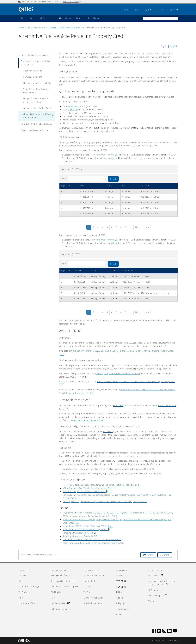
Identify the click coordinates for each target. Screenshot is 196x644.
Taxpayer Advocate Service (63, 581)
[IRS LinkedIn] (169, 630)
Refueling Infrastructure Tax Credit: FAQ (81, 536)
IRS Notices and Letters (94, 575)
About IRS (23, 575)
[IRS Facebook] (154, 630)
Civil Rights (56, 592)
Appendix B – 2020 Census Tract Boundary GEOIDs (88, 530)
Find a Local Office (27, 603)
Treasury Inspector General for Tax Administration (162, 583)
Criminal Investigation (93, 598)
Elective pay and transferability (37, 83)
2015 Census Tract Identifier (103, 155)
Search (176, 18)
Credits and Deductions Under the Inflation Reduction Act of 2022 (92, 540)
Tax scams (88, 587)
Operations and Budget (29, 587)
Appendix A (111, 158)
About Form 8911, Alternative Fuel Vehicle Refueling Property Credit (93, 543)
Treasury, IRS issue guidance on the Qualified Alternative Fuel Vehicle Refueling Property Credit (105, 502)
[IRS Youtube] (175, 630)
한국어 (119, 592)
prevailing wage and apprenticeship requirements (118, 374)
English (148, 10)
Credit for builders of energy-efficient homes (36, 91)
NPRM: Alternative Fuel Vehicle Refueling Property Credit (89, 488)
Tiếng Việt (120, 603)
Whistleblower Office (93, 603)
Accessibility (172, 641)
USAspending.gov (158, 596)
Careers (22, 581)
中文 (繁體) (121, 587)
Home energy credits (32, 77)
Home (21, 27)
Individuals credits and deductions (36, 124)
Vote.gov (154, 601)
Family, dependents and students (35, 55)
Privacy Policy (158, 641)
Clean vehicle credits (32, 71)
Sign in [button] (174, 10)
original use (73, 110)
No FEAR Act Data (60, 603)
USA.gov (154, 590)
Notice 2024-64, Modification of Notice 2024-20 (86, 492)
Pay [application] (32, 18)
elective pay (109, 432)
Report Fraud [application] (94, 18)
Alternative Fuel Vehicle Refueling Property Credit (38, 116)
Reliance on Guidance (61, 609)
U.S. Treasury (156, 575)
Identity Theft (89, 581)
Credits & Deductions (35, 27)
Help (126, 10)
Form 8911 (121, 406)
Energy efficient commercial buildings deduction (35, 100)
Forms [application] (79, 18)
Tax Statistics (24, 592)
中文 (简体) (121, 581)
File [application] (23, 18)
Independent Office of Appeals (65, 587)
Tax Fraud (88, 592)
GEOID (64, 179)
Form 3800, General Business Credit (88, 420)
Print (167, 555)
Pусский (120, 598)
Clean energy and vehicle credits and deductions (65, 27)
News (136, 10)
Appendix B (111, 243)
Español (173, 46)
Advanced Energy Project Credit (37, 108)
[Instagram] (164, 630)
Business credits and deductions (35, 130)
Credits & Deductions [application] (61, 18)
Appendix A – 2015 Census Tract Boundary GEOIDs (87, 526)
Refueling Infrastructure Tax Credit (79, 533)
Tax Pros (161, 10)
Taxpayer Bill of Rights (61, 575)
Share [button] (150, 555)
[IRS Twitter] (159, 630)
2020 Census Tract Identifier (103, 240)
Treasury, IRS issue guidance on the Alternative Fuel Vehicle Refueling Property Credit (101, 485)
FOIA (53, 598)
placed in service (73, 106)
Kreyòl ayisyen (122, 609)
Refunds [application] (43, 18)
